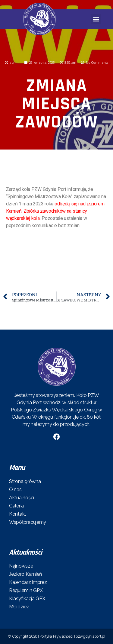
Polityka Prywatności (56, 636)
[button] (96, 19)
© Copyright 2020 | (24, 636)
